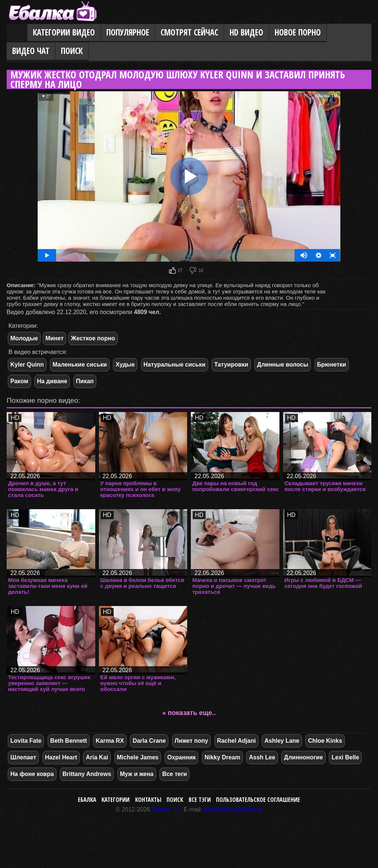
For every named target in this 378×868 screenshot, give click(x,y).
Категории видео (64, 32)
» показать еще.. (189, 713)
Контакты (148, 800)
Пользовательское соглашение (258, 800)
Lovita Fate (26, 741)
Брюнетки (332, 365)
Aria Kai (97, 757)
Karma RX (110, 741)
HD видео (246, 32)
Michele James (138, 757)
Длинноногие (303, 757)
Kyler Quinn (27, 365)
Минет (54, 338)
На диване (52, 381)
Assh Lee (262, 757)
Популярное (128, 32)
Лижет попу (191, 741)
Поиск (72, 51)
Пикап (85, 381)
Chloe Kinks (325, 741)
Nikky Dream (222, 757)
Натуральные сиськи (175, 365)
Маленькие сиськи (80, 365)
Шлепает (23, 757)
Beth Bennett (69, 741)
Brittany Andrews (87, 774)
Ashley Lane (282, 741)
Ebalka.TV (165, 809)
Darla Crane (149, 741)
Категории (116, 800)
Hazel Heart (61, 757)
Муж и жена (137, 774)
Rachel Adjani (236, 741)
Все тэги (200, 800)
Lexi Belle (345, 757)
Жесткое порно (93, 338)
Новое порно (298, 32)
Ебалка (87, 800)
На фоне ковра (32, 774)
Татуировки (231, 365)
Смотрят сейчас (189, 32)
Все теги (174, 774)
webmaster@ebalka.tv (233, 809)
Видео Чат (31, 51)
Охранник (181, 757)
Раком (19, 381)
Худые (125, 365)
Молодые (24, 338)
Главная (17, 33)
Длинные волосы (283, 365)
